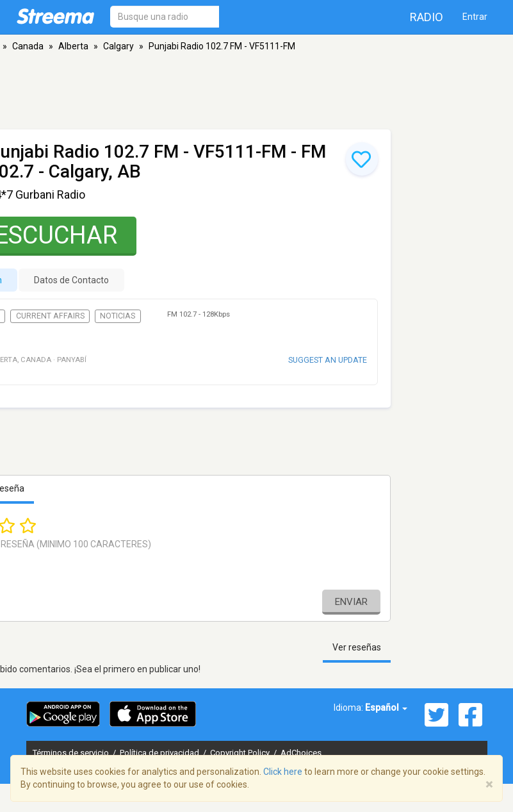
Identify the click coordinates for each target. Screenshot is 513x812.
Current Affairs (50, 316)
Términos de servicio (72, 753)
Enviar (351, 602)
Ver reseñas (357, 647)
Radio (427, 17)
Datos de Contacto (71, 280)
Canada (28, 46)
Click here (283, 772)
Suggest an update (328, 360)
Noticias (118, 316)
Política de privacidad (160, 753)
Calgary (118, 46)
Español (386, 708)
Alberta (73, 46)
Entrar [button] (475, 17)
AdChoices (301, 753)
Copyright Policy (241, 753)
